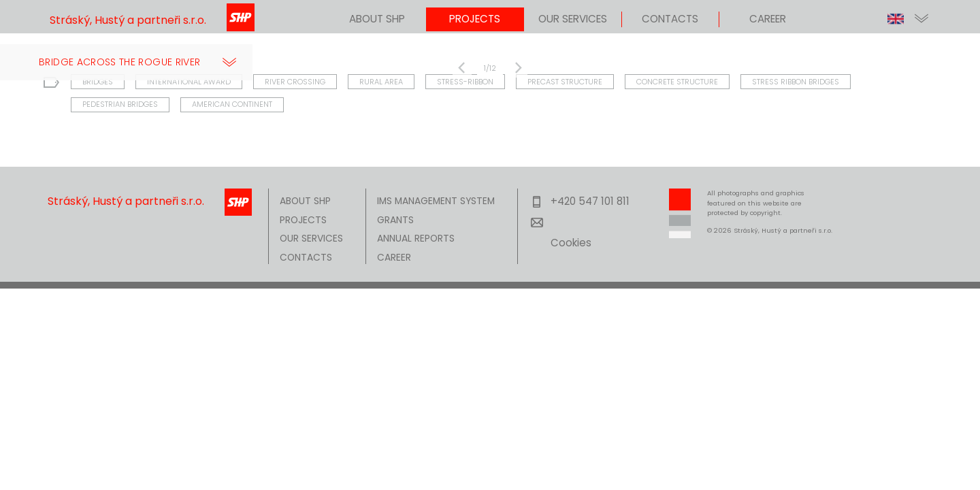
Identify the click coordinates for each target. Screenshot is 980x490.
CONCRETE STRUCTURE (677, 80)
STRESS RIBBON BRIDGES (796, 80)
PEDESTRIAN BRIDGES (120, 103)
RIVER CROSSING (295, 80)
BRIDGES (98, 80)
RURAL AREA (381, 80)
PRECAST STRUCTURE (565, 80)
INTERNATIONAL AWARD (189, 80)
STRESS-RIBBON (465, 80)
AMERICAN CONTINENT (232, 103)
